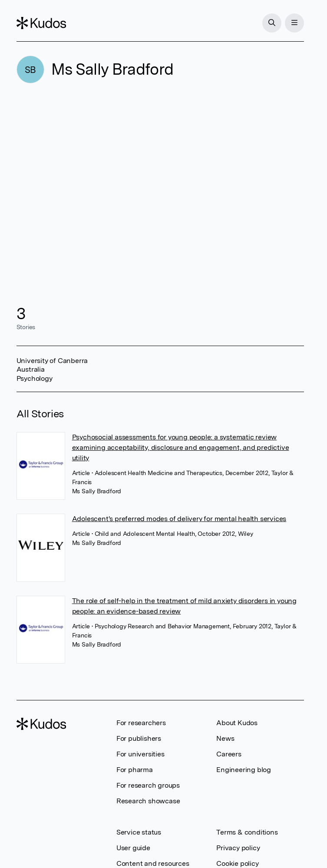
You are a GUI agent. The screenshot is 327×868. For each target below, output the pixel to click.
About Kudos (237, 723)
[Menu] (294, 23)
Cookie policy (237, 863)
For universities (140, 754)
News (225, 738)
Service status (139, 832)
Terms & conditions (247, 832)
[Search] (272, 23)
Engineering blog (244, 770)
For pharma (135, 770)
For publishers (139, 738)
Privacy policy (238, 848)
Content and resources (153, 863)
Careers (229, 754)
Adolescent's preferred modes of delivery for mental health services (179, 519)
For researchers (141, 723)
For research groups (148, 785)
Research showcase (148, 801)
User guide (133, 848)
